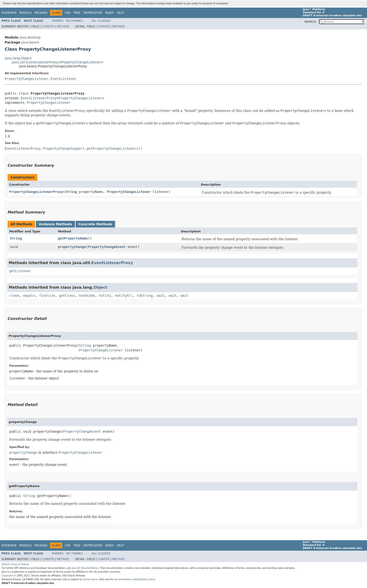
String (71, 192)
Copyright (7, 576)
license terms (90, 579)
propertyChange (72, 247)
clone (14, 296)
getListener (20, 271)
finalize (47, 296)
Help (120, 13)
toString (145, 296)
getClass (67, 296)
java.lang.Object (18, 58)
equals (29, 296)
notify (105, 296)
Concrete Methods (95, 224)
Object (101, 287)
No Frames (75, 21)
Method (63, 26)
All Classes (101, 21)
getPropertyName (73, 238)
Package (41, 13)
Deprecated (93, 13)
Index (110, 13)
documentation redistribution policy (134, 579)
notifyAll (124, 296)
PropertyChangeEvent (107, 247)
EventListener (64, 79)
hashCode (87, 296)
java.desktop (30, 37)
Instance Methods (55, 224)
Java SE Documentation (85, 568)
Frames (58, 21)
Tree (77, 13)
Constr (48, 26)
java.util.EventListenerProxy (35, 62)
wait (161, 296)
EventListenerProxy (39, 98)
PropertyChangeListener (81, 62)
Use (68, 13)
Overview (9, 13)
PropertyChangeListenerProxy (36, 192)
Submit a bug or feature (15, 564)
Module (26, 13)
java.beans (30, 42)
